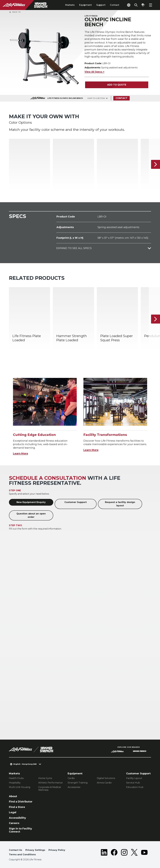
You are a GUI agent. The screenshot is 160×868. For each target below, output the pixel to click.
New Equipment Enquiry (31, 502)
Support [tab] (101, 5)
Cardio (71, 778)
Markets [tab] (70, 5)
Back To (15, 12)
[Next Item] (156, 164)
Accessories (74, 787)
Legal (13, 812)
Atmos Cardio (104, 783)
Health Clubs (16, 778)
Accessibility (17, 818)
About (13, 796)
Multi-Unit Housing (20, 787)
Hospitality (15, 783)
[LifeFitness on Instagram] (124, 853)
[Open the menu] (150, 5)
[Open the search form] (136, 5)
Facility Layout (134, 778)
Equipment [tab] (85, 5)
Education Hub (135, 787)
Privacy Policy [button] (57, 850)
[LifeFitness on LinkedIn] (104, 853)
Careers (14, 823)
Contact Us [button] (16, 850)
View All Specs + (94, 72)
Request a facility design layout (120, 504)
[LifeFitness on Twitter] (134, 853)
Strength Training (78, 783)
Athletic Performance (50, 783)
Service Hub (133, 783)
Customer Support (76, 502)
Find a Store (17, 807)
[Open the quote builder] (143, 5)
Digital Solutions (106, 778)
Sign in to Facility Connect (20, 830)
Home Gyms (45, 778)
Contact (115, 5)
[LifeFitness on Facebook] (114, 853)
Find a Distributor (21, 802)
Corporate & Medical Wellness (50, 789)
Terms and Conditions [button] (22, 855)
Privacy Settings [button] (35, 850)
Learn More (21, 453)
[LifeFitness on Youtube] (144, 853)
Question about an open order (31, 515)
